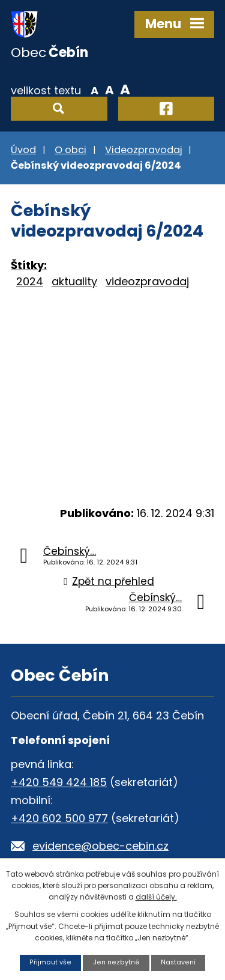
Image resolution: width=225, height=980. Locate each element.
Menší (94, 89)
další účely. (156, 897)
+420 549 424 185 (59, 782)
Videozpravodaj (143, 150)
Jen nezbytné (116, 962)
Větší (125, 89)
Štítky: (29, 265)
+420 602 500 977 (59, 818)
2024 (30, 281)
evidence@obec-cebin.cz (100, 846)
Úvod (23, 150)
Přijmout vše (50, 962)
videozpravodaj (147, 281)
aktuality (74, 281)
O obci (70, 150)
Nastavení (178, 962)
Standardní (109, 89)
